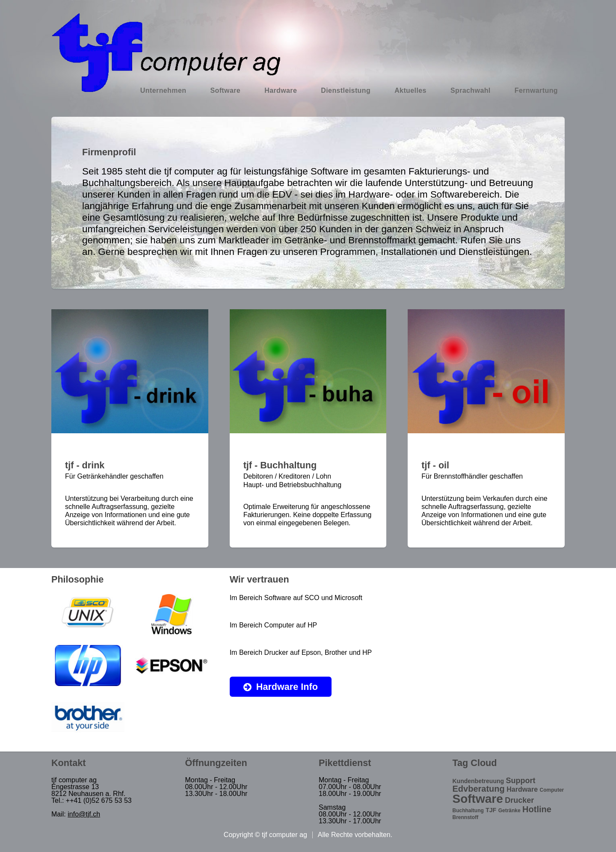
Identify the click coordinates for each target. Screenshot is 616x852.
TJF (491, 810)
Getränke (509, 811)
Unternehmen (163, 90)
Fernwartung (536, 90)
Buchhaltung (468, 811)
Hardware (281, 90)
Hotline (537, 809)
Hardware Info (287, 687)
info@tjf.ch (84, 814)
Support (521, 781)
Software (225, 90)
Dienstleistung (346, 90)
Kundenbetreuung (478, 781)
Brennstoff (466, 817)
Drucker (519, 800)
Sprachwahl (471, 90)
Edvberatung (479, 789)
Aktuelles (410, 90)
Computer (552, 790)
